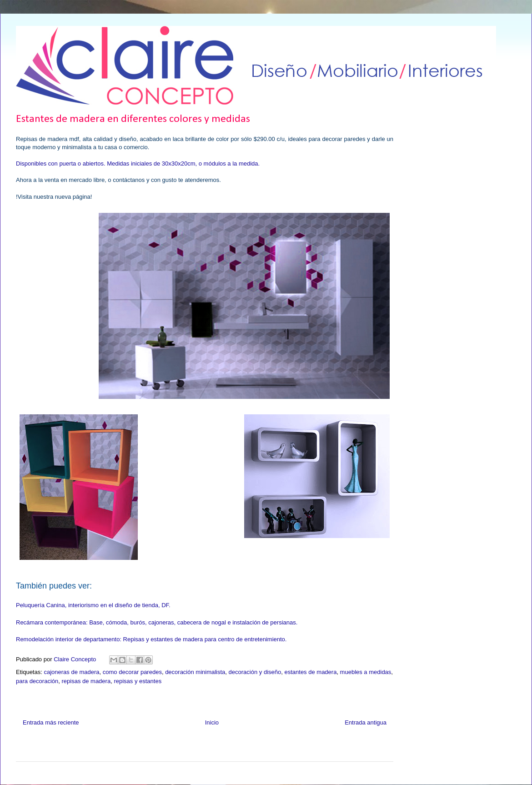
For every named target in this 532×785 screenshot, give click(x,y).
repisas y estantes (138, 681)
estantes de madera (310, 672)
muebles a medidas (366, 672)
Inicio (212, 722)
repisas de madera (86, 681)
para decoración (37, 681)
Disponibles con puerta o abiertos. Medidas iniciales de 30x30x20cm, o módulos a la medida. (138, 164)
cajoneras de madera (71, 672)
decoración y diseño (255, 672)
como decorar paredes (132, 672)
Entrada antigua (366, 722)
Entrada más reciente (51, 722)
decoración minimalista (195, 672)
